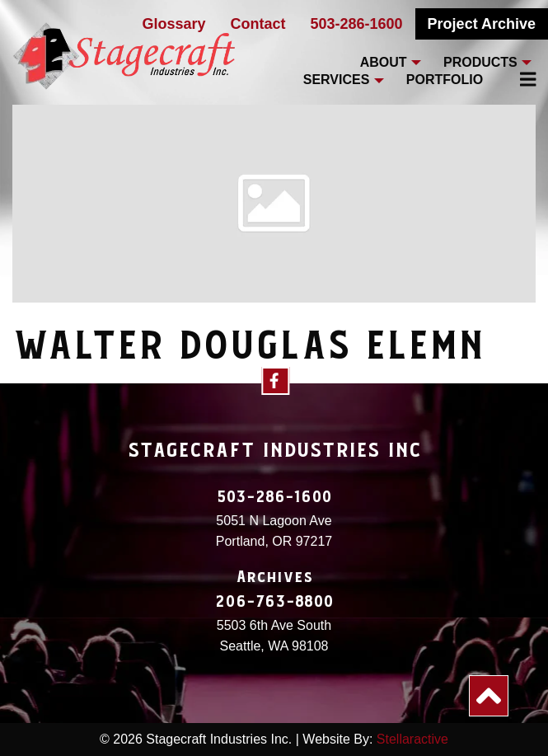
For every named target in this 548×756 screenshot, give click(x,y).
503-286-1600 (357, 24)
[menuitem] (518, 79)
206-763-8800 (274, 602)
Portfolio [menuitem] (445, 80)
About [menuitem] (384, 62)
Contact (258, 24)
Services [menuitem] (337, 80)
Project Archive (482, 24)
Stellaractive (412, 739)
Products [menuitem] (480, 62)
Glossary (173, 24)
